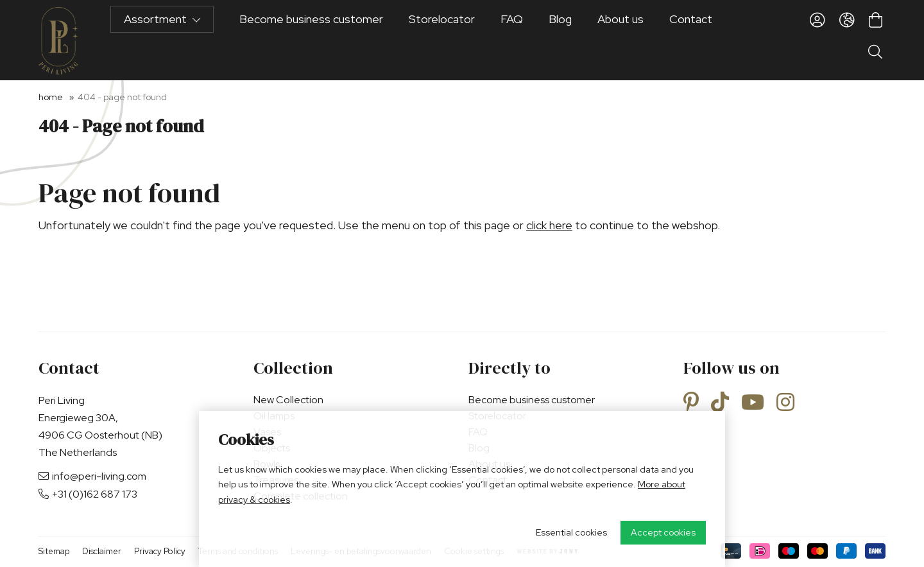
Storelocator (442, 40)
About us (620, 40)
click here (549, 225)
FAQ (512, 40)
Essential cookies (571, 532)
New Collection (288, 400)
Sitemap (54, 551)
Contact (691, 40)
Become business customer (311, 40)
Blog (560, 40)
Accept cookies (663, 532)
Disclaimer (102, 551)
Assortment (162, 40)
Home (51, 97)
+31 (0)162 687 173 (88, 494)
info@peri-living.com (92, 476)
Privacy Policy (160, 551)
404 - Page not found (122, 97)
